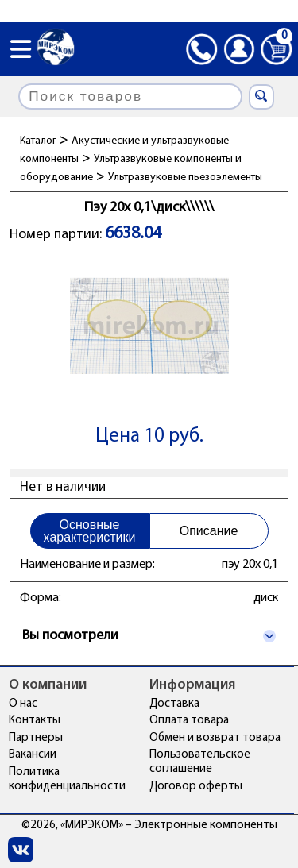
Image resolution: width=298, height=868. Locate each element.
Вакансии (33, 755)
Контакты (35, 721)
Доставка (174, 704)
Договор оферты (196, 787)
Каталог (38, 141)
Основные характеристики (90, 531)
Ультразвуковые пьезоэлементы (185, 177)
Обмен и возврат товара (215, 738)
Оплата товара (189, 721)
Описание (209, 531)
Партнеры (36, 738)
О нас (23, 704)
